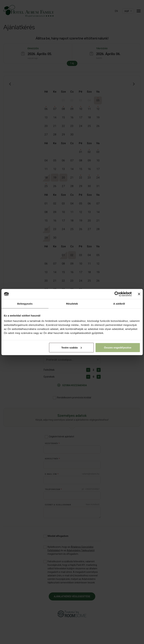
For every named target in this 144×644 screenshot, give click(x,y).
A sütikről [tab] (119, 304)
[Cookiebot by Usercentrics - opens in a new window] (117, 294)
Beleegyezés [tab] (25, 304)
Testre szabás (72, 347)
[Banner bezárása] (139, 294)
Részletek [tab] (72, 304)
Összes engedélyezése (118, 347)
